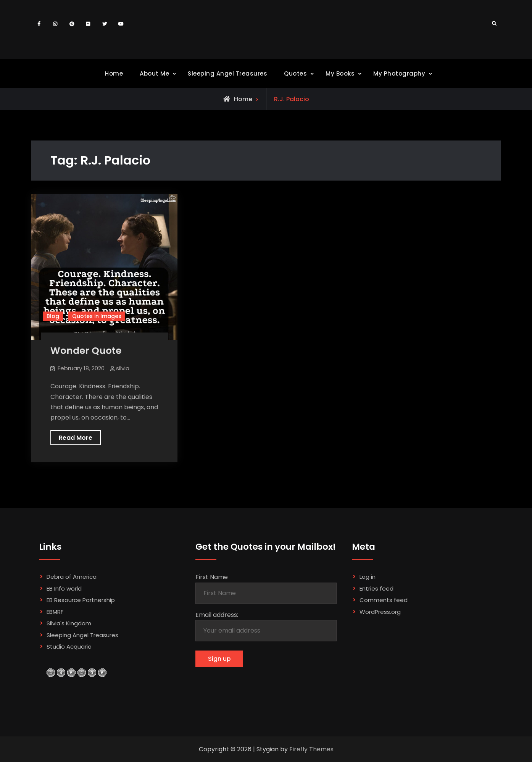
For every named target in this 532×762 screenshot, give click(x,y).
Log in (368, 577)
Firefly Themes (311, 749)
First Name (212, 577)
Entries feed (376, 588)
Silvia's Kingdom (69, 623)
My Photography (399, 73)
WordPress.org (380, 612)
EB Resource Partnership (81, 600)
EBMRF (55, 612)
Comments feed (384, 600)
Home (114, 73)
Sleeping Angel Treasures (227, 73)
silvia (123, 368)
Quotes (295, 73)
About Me (154, 73)
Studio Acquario (69, 647)
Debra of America (72, 577)
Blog (53, 316)
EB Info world (64, 588)
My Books (340, 73)
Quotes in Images (97, 316)
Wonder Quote (86, 351)
